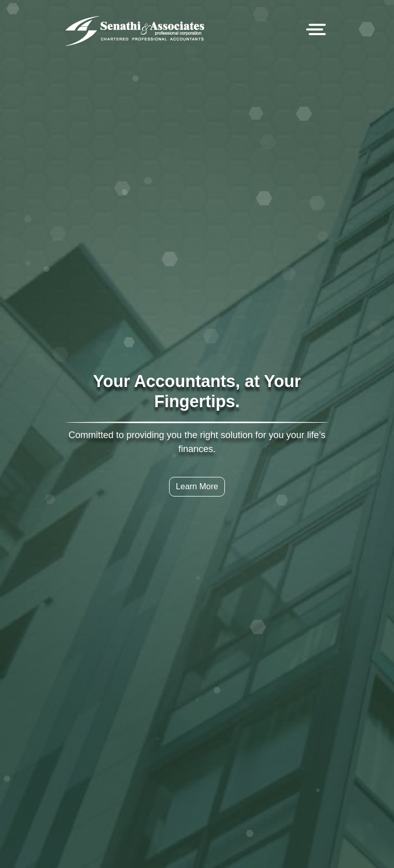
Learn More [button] (197, 486)
